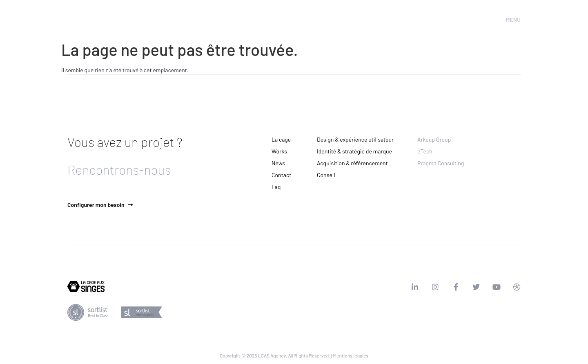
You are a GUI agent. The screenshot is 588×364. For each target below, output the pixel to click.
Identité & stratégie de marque (354, 151)
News (278, 163)
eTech (425, 151)
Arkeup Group (434, 139)
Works (279, 151)
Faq (276, 187)
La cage (281, 139)
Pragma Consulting (441, 163)
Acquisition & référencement (352, 163)
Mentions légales (351, 355)
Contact (281, 175)
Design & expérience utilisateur (355, 139)
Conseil (326, 175)
